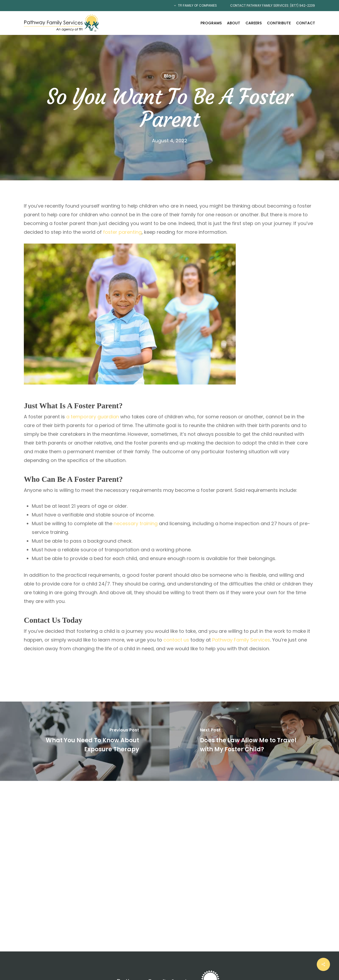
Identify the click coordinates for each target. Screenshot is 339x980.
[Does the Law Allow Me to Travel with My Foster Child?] (254, 741)
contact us (176, 640)
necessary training (136, 523)
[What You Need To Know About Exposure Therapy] (85, 741)
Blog (169, 76)
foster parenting (122, 232)
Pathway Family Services (241, 640)
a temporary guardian (93, 417)
